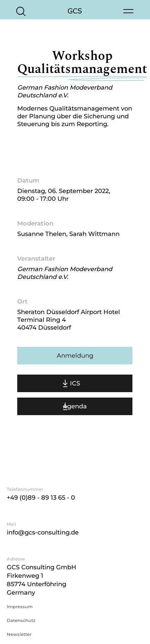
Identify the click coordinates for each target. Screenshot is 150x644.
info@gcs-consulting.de (43, 532)
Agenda (75, 406)
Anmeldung (75, 356)
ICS (75, 383)
